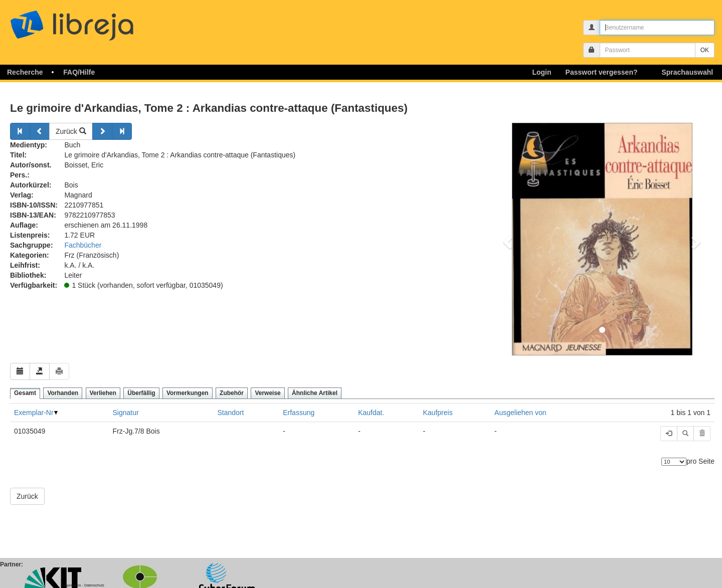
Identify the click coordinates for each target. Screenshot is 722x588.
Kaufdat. (371, 413)
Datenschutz (94, 585)
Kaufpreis (438, 413)
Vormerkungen (188, 393)
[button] (507, 239)
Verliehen (103, 393)
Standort (230, 413)
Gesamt (25, 393)
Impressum (72, 585)
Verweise (267, 393)
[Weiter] (102, 131)
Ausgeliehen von (520, 413)
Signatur (126, 413)
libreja (90, 21)
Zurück (71, 131)
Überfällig (141, 393)
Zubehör (232, 393)
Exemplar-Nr (34, 413)
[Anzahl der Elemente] (674, 462)
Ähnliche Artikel (315, 393)
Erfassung (299, 413)
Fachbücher (83, 245)
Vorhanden (63, 393)
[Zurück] (20, 131)
